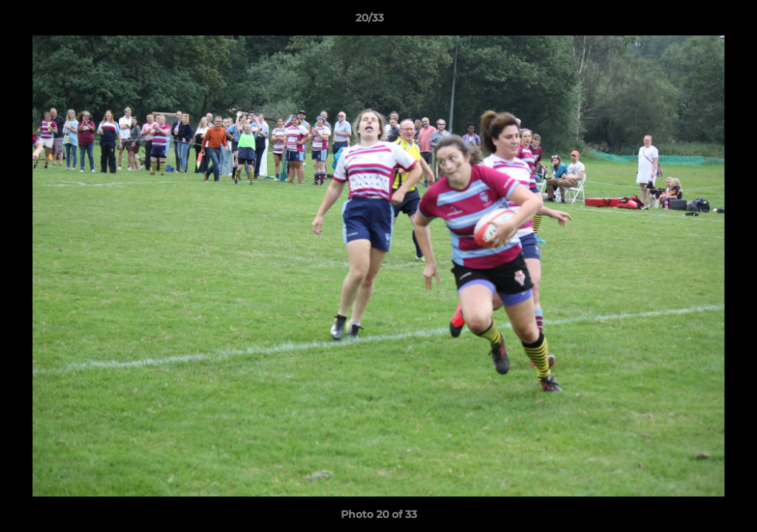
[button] (695, 21)
